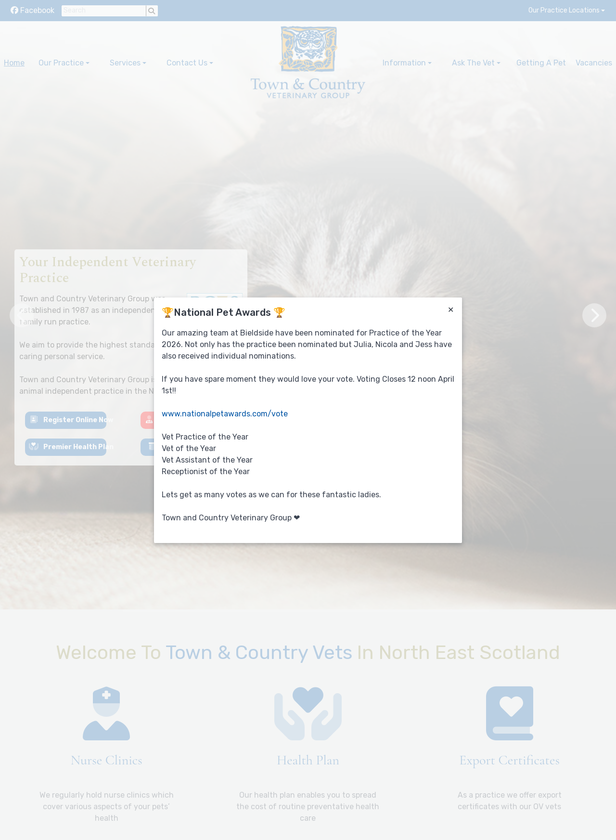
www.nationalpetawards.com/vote (225, 414)
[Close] (450, 310)
